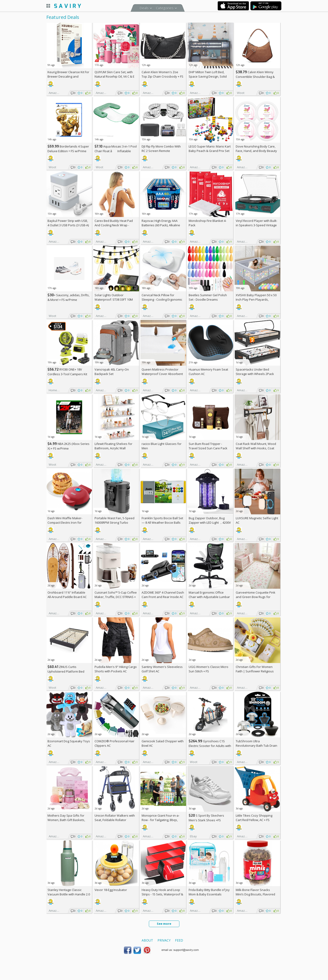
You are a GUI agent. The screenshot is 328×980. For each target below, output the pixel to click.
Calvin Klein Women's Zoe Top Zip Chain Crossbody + (162, 74)
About (147, 940)
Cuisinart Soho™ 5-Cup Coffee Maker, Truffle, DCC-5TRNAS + (116, 597)
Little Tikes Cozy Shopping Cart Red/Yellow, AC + (254, 818)
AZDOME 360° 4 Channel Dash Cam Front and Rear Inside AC (163, 595)
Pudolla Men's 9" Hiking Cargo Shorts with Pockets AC (116, 669)
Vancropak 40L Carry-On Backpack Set (112, 372)
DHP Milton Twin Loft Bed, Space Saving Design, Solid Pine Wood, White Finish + (209, 76)
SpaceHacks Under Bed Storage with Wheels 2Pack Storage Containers (255, 374)
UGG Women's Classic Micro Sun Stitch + (208, 669)
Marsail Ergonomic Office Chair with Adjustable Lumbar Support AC (209, 597)
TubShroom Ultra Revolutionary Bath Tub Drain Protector (256, 746)
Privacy (164, 940)
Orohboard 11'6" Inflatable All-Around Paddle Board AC (67, 595)
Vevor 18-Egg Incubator (111, 890)
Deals (144, 8)
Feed (179, 940)
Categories (165, 8)
